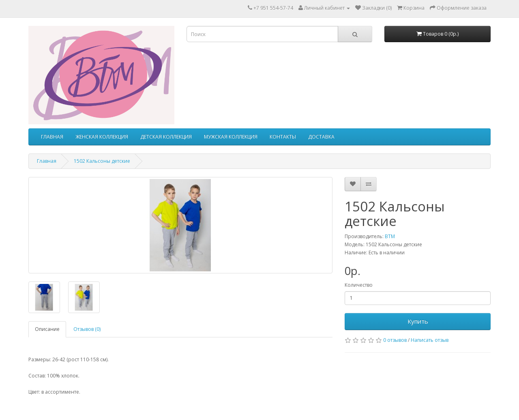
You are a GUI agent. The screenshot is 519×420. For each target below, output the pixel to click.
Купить (418, 321)
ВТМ (390, 236)
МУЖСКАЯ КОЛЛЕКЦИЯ (231, 137)
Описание (47, 329)
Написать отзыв (430, 340)
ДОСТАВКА (321, 137)
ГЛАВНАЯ (52, 137)
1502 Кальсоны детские (102, 161)
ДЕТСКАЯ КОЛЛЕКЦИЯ (166, 137)
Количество (359, 285)
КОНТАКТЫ (283, 137)
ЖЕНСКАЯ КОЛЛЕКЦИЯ (102, 137)
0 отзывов (395, 340)
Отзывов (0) (87, 329)
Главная (47, 161)
